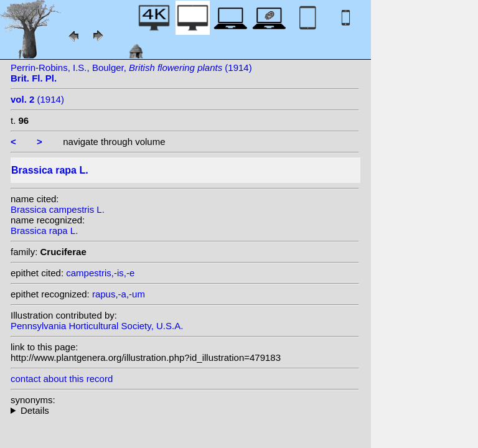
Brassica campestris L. (58, 209)
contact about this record (62, 379)
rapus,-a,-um (119, 294)
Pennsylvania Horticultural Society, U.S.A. (97, 326)
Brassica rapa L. (44, 231)
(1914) (37, 99)
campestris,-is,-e (100, 273)
